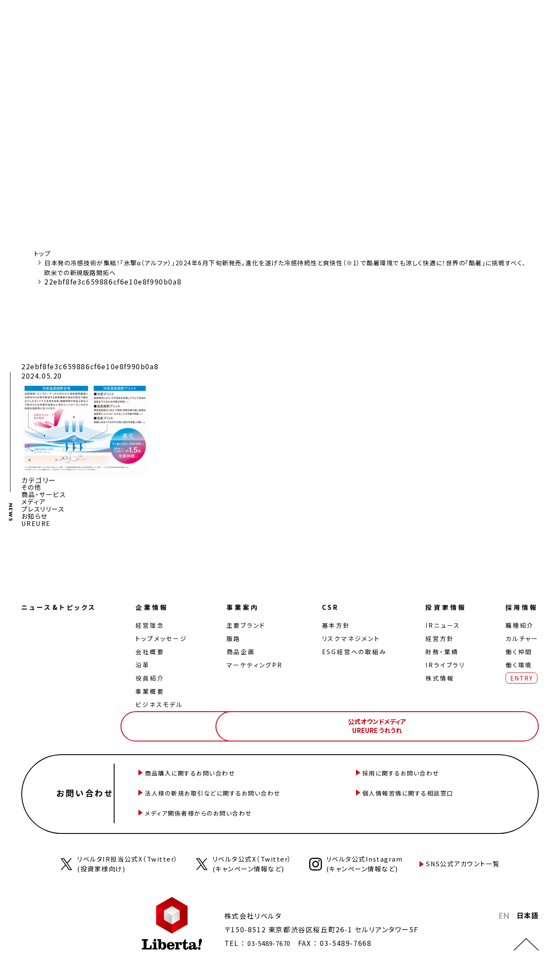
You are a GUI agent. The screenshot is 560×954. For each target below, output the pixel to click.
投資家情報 (445, 604)
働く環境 (517, 662)
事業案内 (245, 604)
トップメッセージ (164, 635)
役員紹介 (153, 675)
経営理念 (153, 622)
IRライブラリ (443, 662)
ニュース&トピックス (61, 604)
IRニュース (440, 622)
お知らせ (35, 514)
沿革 (146, 662)
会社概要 (153, 649)
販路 (235, 635)
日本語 (527, 900)
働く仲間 (517, 649)
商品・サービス (45, 494)
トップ (44, 253)
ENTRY (520, 675)
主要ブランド (247, 622)
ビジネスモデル (162, 701)
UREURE (37, 521)
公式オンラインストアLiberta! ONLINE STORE (402, 720)
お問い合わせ (89, 784)
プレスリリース (45, 507)
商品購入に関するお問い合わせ (220, 768)
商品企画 (242, 649)
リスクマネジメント (350, 635)
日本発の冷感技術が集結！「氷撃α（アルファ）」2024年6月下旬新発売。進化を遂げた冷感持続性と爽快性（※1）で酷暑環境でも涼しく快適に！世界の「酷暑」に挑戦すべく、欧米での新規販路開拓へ (285, 267)
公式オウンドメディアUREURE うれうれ (498, 720)
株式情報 (437, 675)
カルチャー (520, 635)
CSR (330, 604)
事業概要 (153, 688)
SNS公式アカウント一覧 (470, 848)
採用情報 (521, 604)
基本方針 (335, 622)
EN (504, 900)
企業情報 (156, 604)
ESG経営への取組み (353, 649)
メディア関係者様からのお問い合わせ (229, 799)
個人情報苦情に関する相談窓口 (438, 784)
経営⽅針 (437, 635)
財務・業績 (439, 649)
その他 (32, 487)
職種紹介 (518, 622)
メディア (34, 500)
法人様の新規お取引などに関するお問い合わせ (246, 784)
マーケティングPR (256, 662)
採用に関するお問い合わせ (430, 768)
